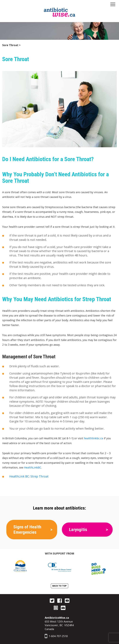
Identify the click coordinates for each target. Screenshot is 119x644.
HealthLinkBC (33, 467)
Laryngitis (78, 529)
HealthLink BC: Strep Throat (29, 476)
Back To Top (59, 586)
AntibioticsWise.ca (57, 618)
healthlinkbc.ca (93, 438)
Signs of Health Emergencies (27, 529)
